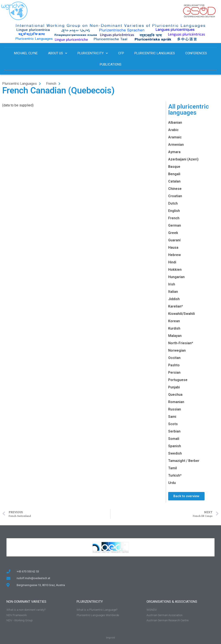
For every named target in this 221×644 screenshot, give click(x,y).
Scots (173, 424)
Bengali (174, 174)
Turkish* (175, 475)
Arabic (173, 130)
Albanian (175, 123)
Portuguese (178, 380)
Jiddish (174, 299)
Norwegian (177, 350)
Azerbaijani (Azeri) (183, 159)
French (174, 218)
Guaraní (174, 240)
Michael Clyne (26, 53)
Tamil (173, 468)
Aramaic (175, 137)
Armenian (176, 145)
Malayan (175, 336)
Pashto (174, 365)
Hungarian (176, 277)
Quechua (175, 395)
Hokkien (175, 270)
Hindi (172, 262)
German (175, 225)
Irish (172, 284)
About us (58, 53)
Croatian (175, 196)
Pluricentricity (93, 53)
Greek (173, 233)
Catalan (174, 181)
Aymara (174, 152)
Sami (172, 417)
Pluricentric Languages (155, 53)
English (174, 211)
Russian (175, 409)
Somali (174, 439)
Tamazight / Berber (184, 461)
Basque (174, 167)
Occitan (174, 358)
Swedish (175, 453)
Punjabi (174, 387)
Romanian (176, 402)
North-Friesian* (181, 343)
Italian (173, 292)
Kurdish (174, 328)
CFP (121, 53)
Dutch (173, 203)
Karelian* (176, 306)
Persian (174, 372)
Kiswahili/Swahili (181, 314)
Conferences (196, 53)
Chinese (175, 189)
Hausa (173, 248)
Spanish (175, 446)
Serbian (174, 431)
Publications (111, 64)
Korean (174, 321)
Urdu (172, 483)
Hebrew (174, 255)
